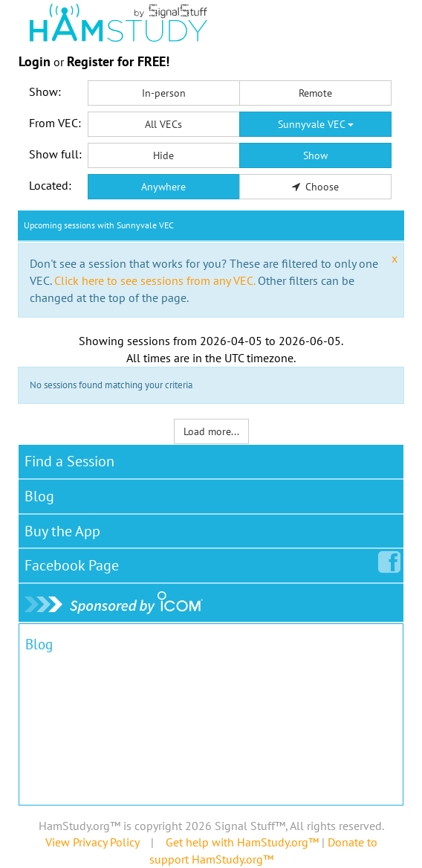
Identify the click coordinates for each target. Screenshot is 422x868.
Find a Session (69, 461)
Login (35, 61)
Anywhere (163, 187)
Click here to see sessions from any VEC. (155, 280)
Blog (39, 496)
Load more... (211, 431)
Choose (316, 187)
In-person (164, 93)
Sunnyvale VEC (316, 124)
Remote (315, 93)
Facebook (75, 562)
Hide (163, 155)
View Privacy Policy (92, 842)
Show (315, 155)
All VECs (163, 124)
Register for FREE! (118, 61)
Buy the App (62, 531)
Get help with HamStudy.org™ (242, 842)
